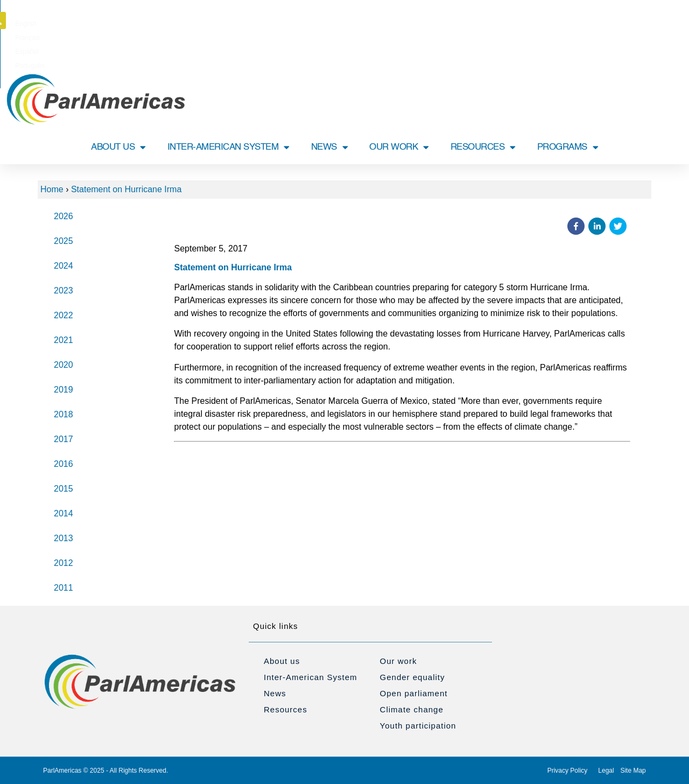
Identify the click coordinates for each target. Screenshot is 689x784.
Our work (399, 661)
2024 (64, 266)
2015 (64, 489)
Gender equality (413, 677)
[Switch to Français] (329, 24)
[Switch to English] (295, 24)
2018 (64, 414)
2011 (64, 588)
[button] (653, 20)
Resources (286, 709)
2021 (64, 340)
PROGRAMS (568, 147)
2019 (64, 390)
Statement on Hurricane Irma (126, 189)
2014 (64, 513)
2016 (64, 464)
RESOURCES (483, 147)
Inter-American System (311, 677)
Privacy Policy (568, 771)
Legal (606, 771)
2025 (64, 241)
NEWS (330, 147)
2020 (64, 365)
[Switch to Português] (401, 24)
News (275, 693)
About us (282, 661)
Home (52, 189)
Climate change (412, 709)
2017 (64, 439)
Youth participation (418, 726)
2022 (64, 315)
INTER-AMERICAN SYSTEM (229, 147)
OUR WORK (399, 147)
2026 (64, 216)
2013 (64, 538)
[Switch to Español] (364, 24)
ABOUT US (118, 147)
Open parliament (414, 693)
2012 (64, 563)
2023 (64, 290)
